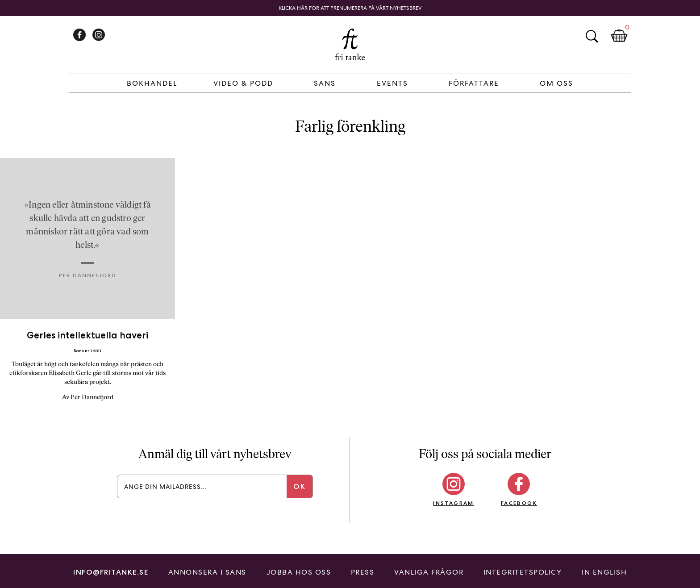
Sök (592, 36)
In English (604, 572)
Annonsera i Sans (207, 572)
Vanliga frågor (429, 572)
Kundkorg (619, 36)
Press (363, 572)
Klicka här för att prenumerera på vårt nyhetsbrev (350, 8)
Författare (474, 83)
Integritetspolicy (523, 572)
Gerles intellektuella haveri (87, 335)
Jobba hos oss (299, 572)
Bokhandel (152, 83)
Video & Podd (243, 83)
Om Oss (556, 83)
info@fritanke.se (111, 572)
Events (392, 83)
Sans (325, 83)
